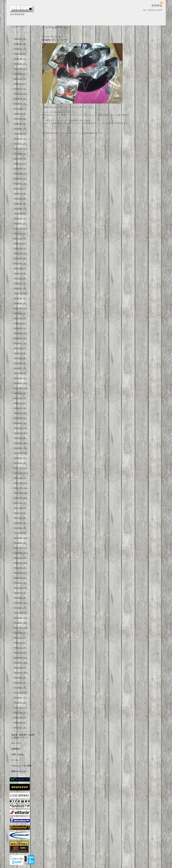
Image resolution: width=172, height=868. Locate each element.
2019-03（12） (21, 388)
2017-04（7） (21, 503)
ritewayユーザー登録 (21, 766)
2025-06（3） (21, 64)
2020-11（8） (21, 288)
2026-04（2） (21, 39)
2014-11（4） (21, 648)
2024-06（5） (21, 119)
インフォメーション (21, 32)
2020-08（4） (21, 303)
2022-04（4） (21, 218)
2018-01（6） (21, 458)
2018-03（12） (21, 448)
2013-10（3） (21, 712)
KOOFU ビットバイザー (55, 40)
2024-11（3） (21, 94)
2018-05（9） (21, 438)
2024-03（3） (21, 129)
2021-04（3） (21, 268)
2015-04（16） (21, 623)
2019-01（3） (21, 398)
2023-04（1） (21, 179)
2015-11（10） (21, 588)
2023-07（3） (21, 164)
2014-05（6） (21, 678)
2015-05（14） (21, 618)
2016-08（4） (21, 543)
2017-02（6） (21, 513)
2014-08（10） (21, 663)
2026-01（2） (21, 44)
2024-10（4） (21, 99)
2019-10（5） (21, 353)
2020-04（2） (21, 323)
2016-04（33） (21, 563)
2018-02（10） (21, 453)
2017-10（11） (21, 473)
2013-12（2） (21, 703)
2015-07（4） (21, 608)
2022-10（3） (21, 198)
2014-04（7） (21, 683)
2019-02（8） (21, 393)
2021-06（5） (21, 258)
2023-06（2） (21, 169)
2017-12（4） (21, 463)
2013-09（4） (21, 717)
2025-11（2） (21, 49)
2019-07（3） (21, 368)
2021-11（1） (21, 233)
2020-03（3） (21, 328)
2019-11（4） (21, 348)
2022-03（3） (21, 223)
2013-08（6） (21, 722)
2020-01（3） (21, 338)
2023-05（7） (21, 174)
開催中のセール (19, 771)
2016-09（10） (21, 538)
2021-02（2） (21, 278)
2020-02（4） (21, 333)
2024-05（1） (21, 124)
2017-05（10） (21, 498)
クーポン (15, 760)
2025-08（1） (21, 59)
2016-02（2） (21, 573)
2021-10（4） (21, 238)
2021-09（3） (21, 243)
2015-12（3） (21, 583)
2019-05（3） (21, 378)
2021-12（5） (21, 228)
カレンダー (16, 743)
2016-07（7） (21, 548)
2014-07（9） (21, 668)
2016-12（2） (21, 523)
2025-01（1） (21, 84)
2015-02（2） (21, 633)
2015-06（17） (21, 613)
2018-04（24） (21, 443)
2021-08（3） (21, 248)
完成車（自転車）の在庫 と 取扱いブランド (23, 736)
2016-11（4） (21, 528)
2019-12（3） (21, 343)
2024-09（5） (21, 104)
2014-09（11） (21, 658)
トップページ (18, 27)
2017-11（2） (21, 468)
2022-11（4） (21, 193)
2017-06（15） (21, 493)
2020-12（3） (21, 283)
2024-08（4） (21, 109)
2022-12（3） (21, 189)
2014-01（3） (21, 698)
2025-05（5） (21, 69)
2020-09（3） (21, 298)
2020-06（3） (21, 313)
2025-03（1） (21, 79)
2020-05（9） (21, 318)
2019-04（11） (21, 383)
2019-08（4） (21, 363)
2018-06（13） (21, 433)
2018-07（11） (21, 428)
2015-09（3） (21, 598)
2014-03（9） (21, 688)
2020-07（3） (21, 308)
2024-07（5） (21, 114)
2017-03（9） (21, 508)
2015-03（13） (21, 628)
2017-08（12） (21, 483)
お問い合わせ (18, 755)
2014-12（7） (21, 643)
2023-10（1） (21, 149)
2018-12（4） (21, 403)
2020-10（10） (21, 293)
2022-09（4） (21, 203)
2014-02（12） (21, 693)
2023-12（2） (21, 139)
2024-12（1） (21, 89)
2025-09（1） (21, 54)
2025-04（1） (21, 74)
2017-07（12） (21, 488)
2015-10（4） (21, 593)
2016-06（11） (21, 553)
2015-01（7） (21, 638)
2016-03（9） (21, 568)
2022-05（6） (21, 213)
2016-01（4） (21, 578)
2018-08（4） (21, 423)
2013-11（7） (21, 708)
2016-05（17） (21, 558)
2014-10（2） (21, 653)
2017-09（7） (21, 478)
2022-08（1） (21, 208)
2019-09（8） (21, 358)
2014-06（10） (21, 673)
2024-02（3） (21, 134)
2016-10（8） (21, 533)
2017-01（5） (21, 518)
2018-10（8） (21, 413)
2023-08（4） (21, 159)
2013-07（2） (21, 727)
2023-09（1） (21, 154)
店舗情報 (15, 749)
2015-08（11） (21, 603)
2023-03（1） (21, 184)
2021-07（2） (21, 253)
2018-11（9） (21, 408)
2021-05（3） (21, 263)
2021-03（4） (21, 273)
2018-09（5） (21, 418)
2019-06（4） (21, 373)
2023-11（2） (21, 144)
